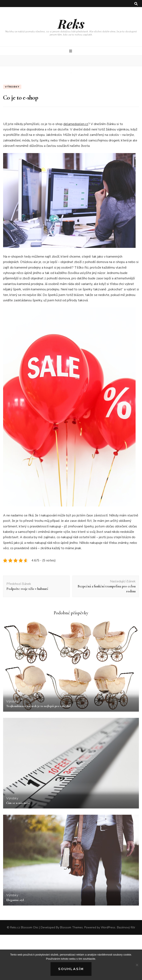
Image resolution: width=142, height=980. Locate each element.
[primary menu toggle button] (71, 51)
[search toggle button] (136, 4)
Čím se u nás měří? (18, 803)
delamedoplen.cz (76, 124)
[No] (137, 965)
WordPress (108, 927)
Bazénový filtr (126, 927)
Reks (71, 23)
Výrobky (12, 87)
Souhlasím (71, 969)
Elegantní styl (15, 900)
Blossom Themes (71, 927)
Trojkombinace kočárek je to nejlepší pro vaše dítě (39, 706)
